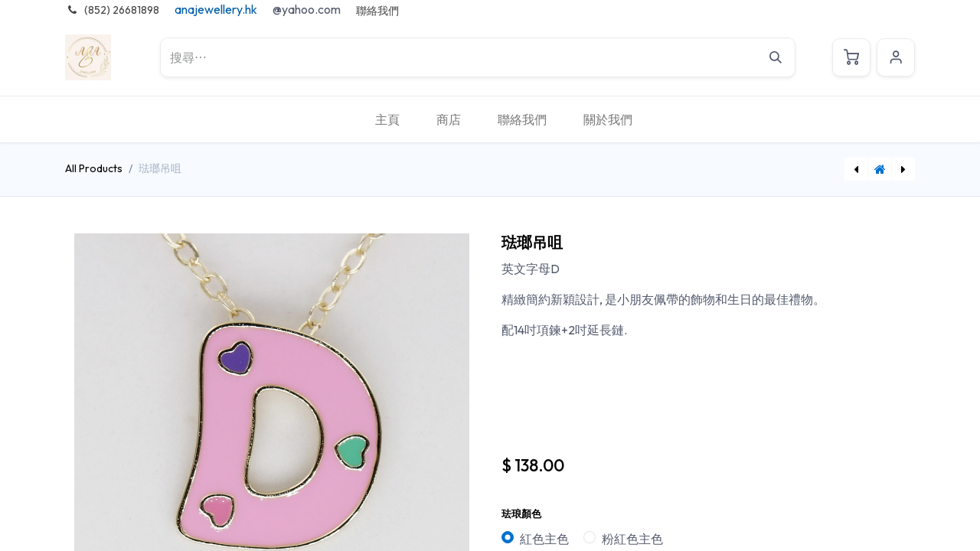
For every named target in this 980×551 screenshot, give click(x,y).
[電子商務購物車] (851, 57)
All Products (94, 168)
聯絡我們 (377, 11)
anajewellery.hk (216, 9)
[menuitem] (387, 119)
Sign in (896, 57)
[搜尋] (776, 57)
